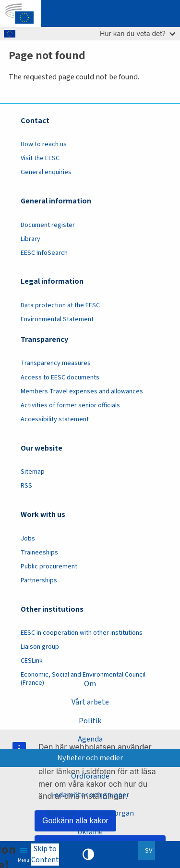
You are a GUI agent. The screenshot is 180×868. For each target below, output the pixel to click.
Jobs (28, 539)
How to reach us (44, 144)
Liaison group (40, 647)
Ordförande (90, 776)
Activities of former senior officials (70, 405)
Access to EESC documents (60, 377)
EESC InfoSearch (44, 253)
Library (30, 239)
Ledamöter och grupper (90, 795)
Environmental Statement (57, 319)
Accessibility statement (55, 419)
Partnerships (39, 580)
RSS (26, 486)
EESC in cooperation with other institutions (82, 633)
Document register (48, 225)
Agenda (90, 739)
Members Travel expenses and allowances (82, 391)
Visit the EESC (40, 158)
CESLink (32, 661)
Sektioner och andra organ (90, 813)
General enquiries (46, 172)
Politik (90, 721)
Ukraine (90, 832)
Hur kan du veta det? (138, 33)
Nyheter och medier (90, 758)
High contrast (88, 855)
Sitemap (33, 472)
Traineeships (39, 553)
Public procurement (49, 566)
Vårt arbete (90, 702)
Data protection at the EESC (60, 305)
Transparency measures (56, 363)
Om (90, 684)
